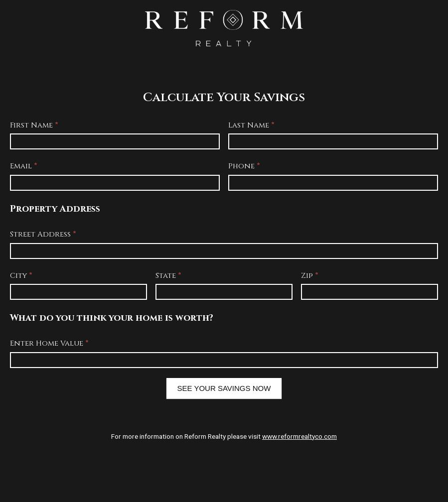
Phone (244, 166)
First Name (34, 125)
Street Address (43, 234)
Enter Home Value (49, 343)
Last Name (251, 125)
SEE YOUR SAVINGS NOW (224, 388)
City (21, 276)
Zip (310, 276)
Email (24, 166)
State (168, 276)
